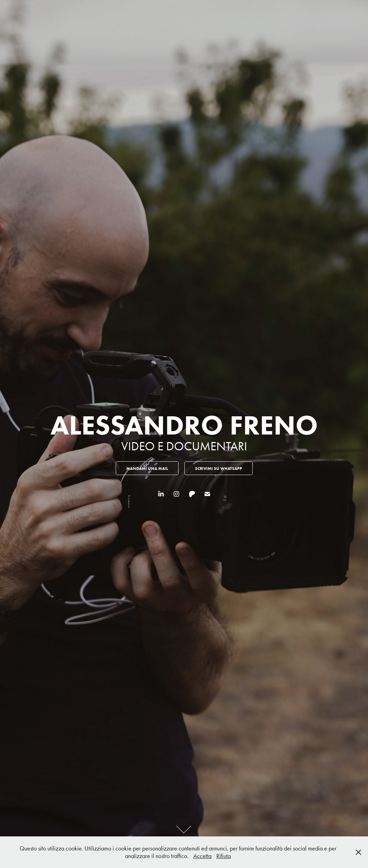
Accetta (202, 856)
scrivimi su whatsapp (218, 468)
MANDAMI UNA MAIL (147, 468)
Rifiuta (223, 856)
